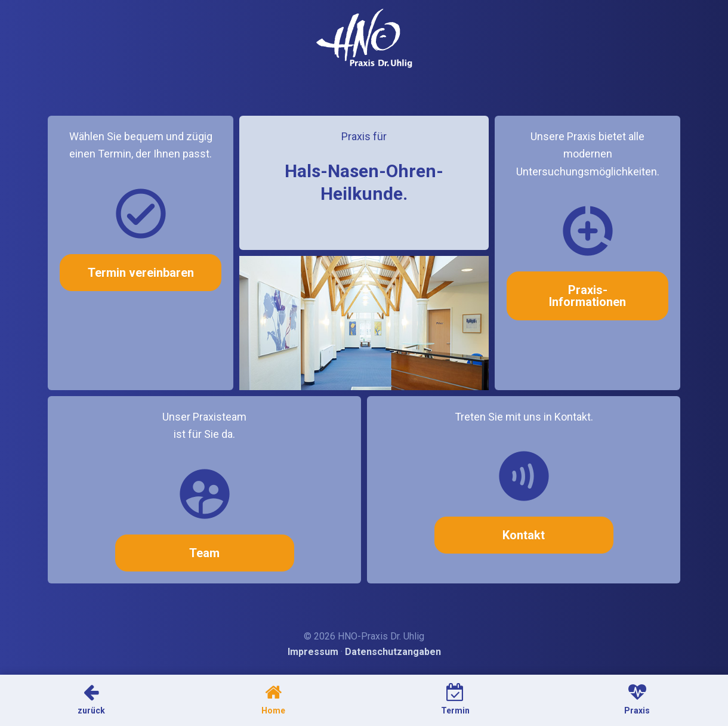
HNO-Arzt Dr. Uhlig (364, 38)
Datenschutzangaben (393, 652)
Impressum (313, 652)
